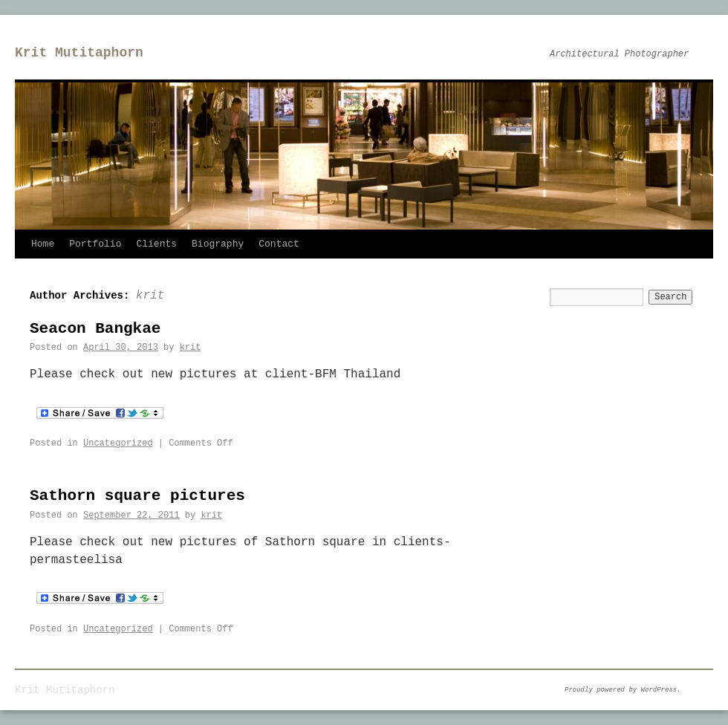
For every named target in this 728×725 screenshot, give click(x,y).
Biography (218, 244)
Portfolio (95, 244)
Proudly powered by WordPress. (623, 690)
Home (43, 244)
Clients (156, 244)
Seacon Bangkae (95, 329)
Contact (279, 244)
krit (150, 296)
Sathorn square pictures (137, 496)
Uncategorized (118, 443)
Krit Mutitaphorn (79, 53)
